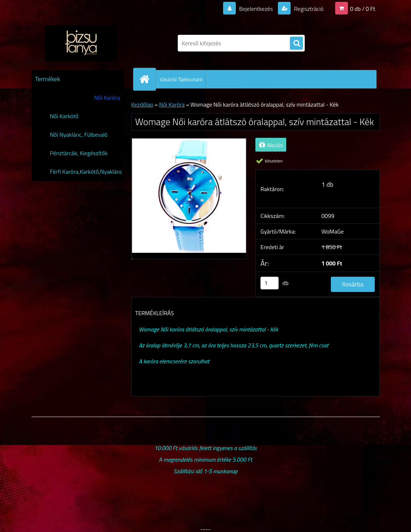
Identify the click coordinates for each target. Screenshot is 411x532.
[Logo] (81, 43)
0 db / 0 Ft (363, 9)
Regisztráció (308, 9)
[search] (296, 44)
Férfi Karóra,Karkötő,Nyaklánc (86, 172)
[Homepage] (148, 79)
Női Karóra (107, 98)
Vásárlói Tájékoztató (181, 79)
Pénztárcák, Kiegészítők (79, 153)
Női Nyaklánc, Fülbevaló (79, 135)
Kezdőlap (142, 104)
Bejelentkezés (256, 9)
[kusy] (270, 283)
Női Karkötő (64, 116)
